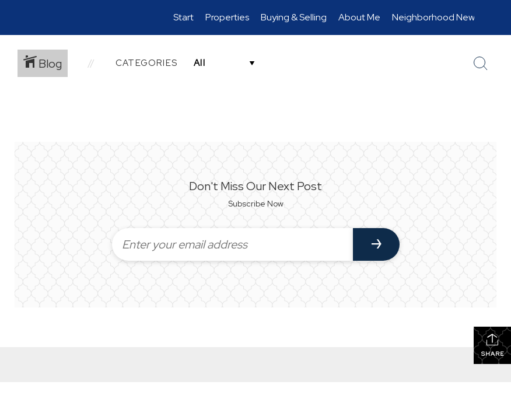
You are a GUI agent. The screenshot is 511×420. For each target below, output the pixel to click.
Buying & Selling (294, 17)
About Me (359, 17)
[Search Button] (481, 64)
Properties (227, 17)
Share (493, 345)
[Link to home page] (43, 17)
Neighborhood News (435, 17)
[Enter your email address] (232, 244)
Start (183, 17)
